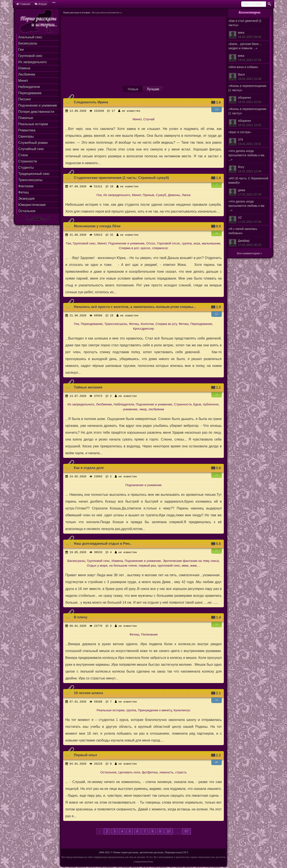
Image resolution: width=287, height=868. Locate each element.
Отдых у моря (97, 565)
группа (187, 243)
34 (217, 233)
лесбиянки (156, 409)
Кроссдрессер (143, 328)
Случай (149, 119)
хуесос (146, 248)
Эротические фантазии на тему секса (191, 561)
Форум (41, 4)
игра (197, 243)
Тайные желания (88, 387)
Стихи (23, 155)
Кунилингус (182, 710)
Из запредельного (32, 62)
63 (217, 314)
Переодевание (30, 93)
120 (217, 109)
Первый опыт (86, 755)
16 (217, 395)
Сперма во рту (166, 324)
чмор (143, 409)
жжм (193, 565)
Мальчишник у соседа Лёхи (97, 226)
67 (187, 831)
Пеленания (149, 634)
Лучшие (153, 89)
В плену (81, 617)
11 (217, 475)
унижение (130, 409)
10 (169, 831)
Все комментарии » (250, 253)
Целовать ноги (129, 772)
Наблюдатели (29, 87)
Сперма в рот (129, 248)
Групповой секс (30, 56)
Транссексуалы (30, 180)
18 (217, 624)
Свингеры (26, 136)
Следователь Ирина (91, 102)
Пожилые (26, 118)
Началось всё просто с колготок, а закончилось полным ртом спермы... (135, 307)
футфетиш (150, 772)
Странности (28, 161)
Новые (133, 89)
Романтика (27, 130)
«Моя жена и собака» (249, 73)
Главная (23, 4)
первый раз (147, 565)
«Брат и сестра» (249, 138)
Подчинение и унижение (38, 105)
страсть (181, 772)
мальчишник (211, 243)
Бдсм (197, 404)
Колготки (147, 324)
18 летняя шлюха (88, 693)
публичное (211, 404)
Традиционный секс (34, 174)
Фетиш (24, 192)
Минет (23, 81)
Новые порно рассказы (126, 852)
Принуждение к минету (155, 710)
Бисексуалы (28, 43)
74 (217, 700)
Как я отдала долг (89, 468)
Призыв (148, 195)
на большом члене (123, 565)
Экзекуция (26, 199)
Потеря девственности (36, 112)
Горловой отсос (169, 243)
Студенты (26, 167)
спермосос (160, 248)
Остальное (27, 211)
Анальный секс (30, 37)
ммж (185, 565)
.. (199, 565)
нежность (167, 772)
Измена (24, 68)
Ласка (186, 195)
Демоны (174, 195)
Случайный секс (31, 149)
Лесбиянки (27, 74)
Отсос (151, 243)
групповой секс (169, 565)
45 (217, 762)
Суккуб (161, 195)
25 (217, 551)
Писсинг (25, 99)
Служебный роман (33, 143)
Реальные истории (33, 124)
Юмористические (32, 205)
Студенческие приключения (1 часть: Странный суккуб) (121, 178)
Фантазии (26, 186)
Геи (21, 50)
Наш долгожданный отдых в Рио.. (103, 544)
